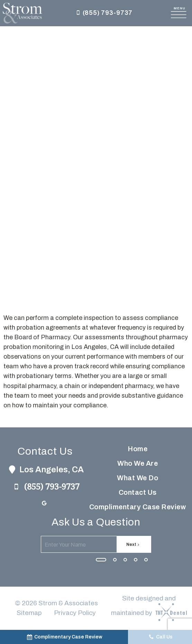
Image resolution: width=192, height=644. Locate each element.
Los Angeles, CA (45, 470)
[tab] (101, 559)
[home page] (22, 13)
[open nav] (180, 13)
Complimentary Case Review (138, 507)
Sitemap (29, 613)
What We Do (138, 478)
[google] (44, 503)
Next (134, 544)
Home (138, 449)
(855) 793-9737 (103, 13)
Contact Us (138, 492)
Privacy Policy (75, 613)
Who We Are (138, 463)
